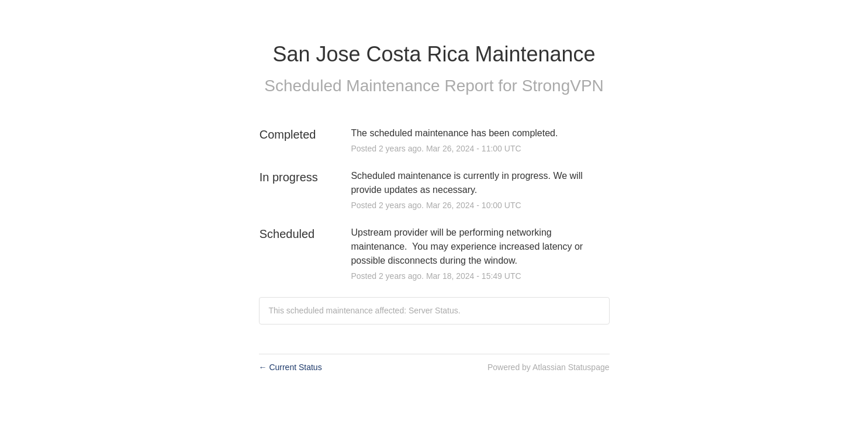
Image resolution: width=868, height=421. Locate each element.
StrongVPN (563, 86)
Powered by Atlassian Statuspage (549, 367)
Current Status (291, 367)
